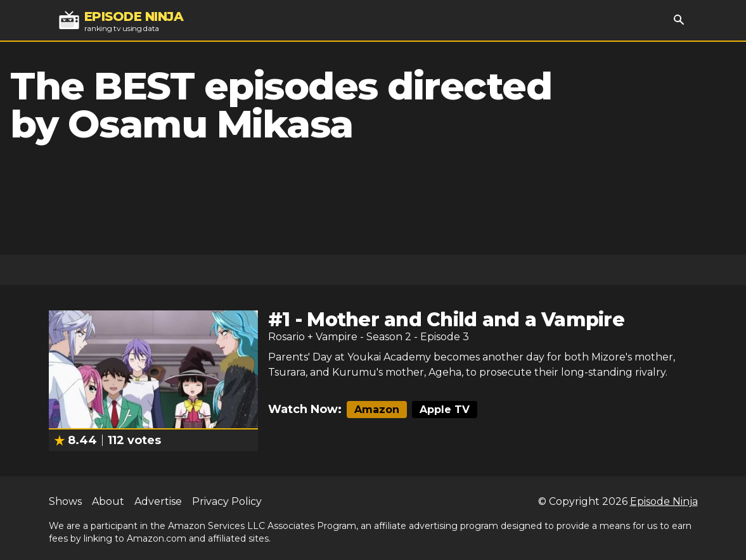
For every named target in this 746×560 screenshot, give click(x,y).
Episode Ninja (664, 501)
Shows (65, 501)
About (108, 501)
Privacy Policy (227, 501)
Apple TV (445, 410)
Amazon (377, 410)
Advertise (158, 501)
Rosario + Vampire (313, 337)
